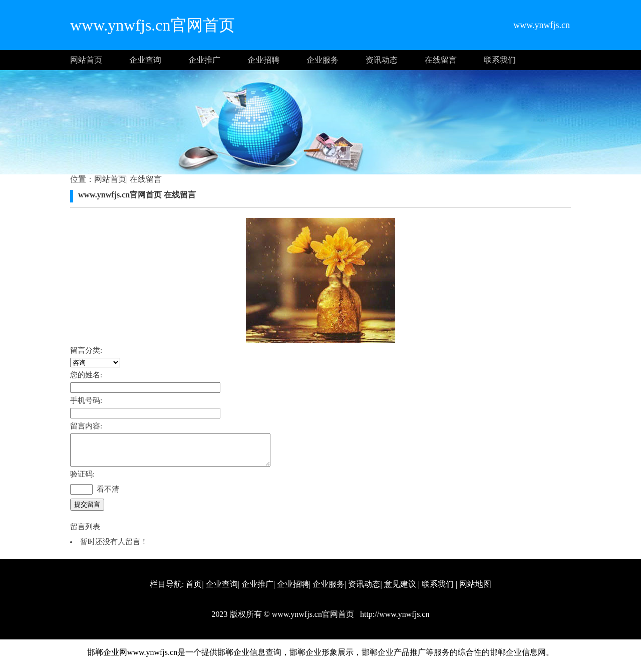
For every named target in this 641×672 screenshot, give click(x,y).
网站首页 (86, 60)
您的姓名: (86, 375)
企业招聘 (263, 60)
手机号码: (86, 400)
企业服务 (323, 60)
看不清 (108, 495)
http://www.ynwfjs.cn (394, 620)
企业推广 (204, 60)
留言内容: (86, 426)
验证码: (82, 480)
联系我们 (500, 60)
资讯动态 (382, 60)
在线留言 (441, 60)
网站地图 (475, 590)
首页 (194, 590)
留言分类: (86, 350)
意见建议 (400, 590)
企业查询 (145, 60)
